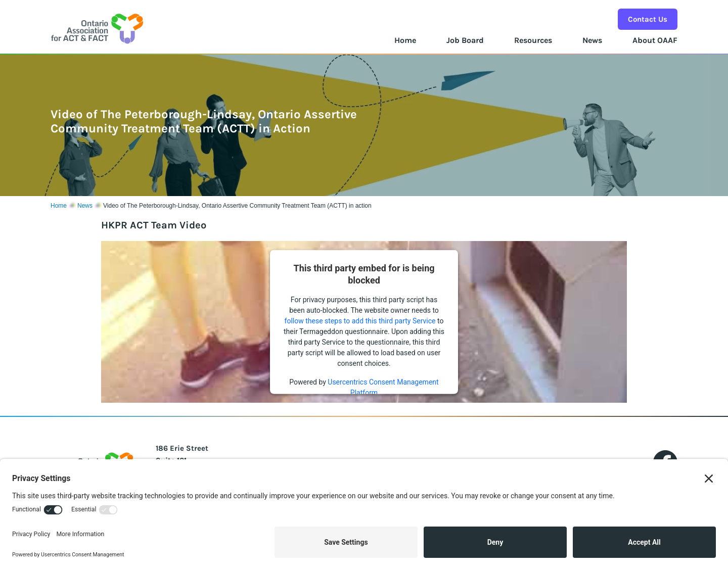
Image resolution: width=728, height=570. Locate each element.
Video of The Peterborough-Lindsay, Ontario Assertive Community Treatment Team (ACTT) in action (237, 206)
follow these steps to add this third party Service (360, 321)
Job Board (465, 40)
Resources (533, 40)
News (592, 40)
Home (405, 40)
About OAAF (655, 40)
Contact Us (648, 19)
